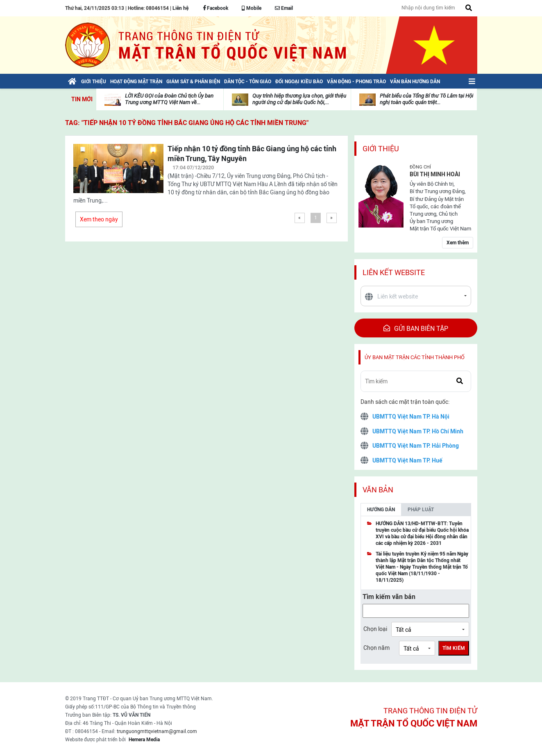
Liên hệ (180, 8)
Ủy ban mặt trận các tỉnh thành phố (415, 357)
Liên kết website (394, 272)
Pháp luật (421, 510)
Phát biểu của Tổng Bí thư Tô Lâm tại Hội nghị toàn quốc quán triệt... (426, 99)
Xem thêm (458, 243)
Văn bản (378, 490)
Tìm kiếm (454, 648)
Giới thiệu (381, 149)
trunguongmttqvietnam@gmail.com (157, 731)
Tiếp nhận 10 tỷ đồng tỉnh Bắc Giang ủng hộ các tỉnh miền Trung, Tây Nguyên (252, 154)
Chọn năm (376, 648)
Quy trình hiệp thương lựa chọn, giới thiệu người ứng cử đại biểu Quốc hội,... (299, 99)
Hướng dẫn (381, 510)
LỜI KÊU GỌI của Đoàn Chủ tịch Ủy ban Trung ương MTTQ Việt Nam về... (169, 99)
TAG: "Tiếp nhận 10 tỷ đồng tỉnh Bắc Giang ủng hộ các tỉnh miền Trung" (187, 123)
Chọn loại (375, 629)
